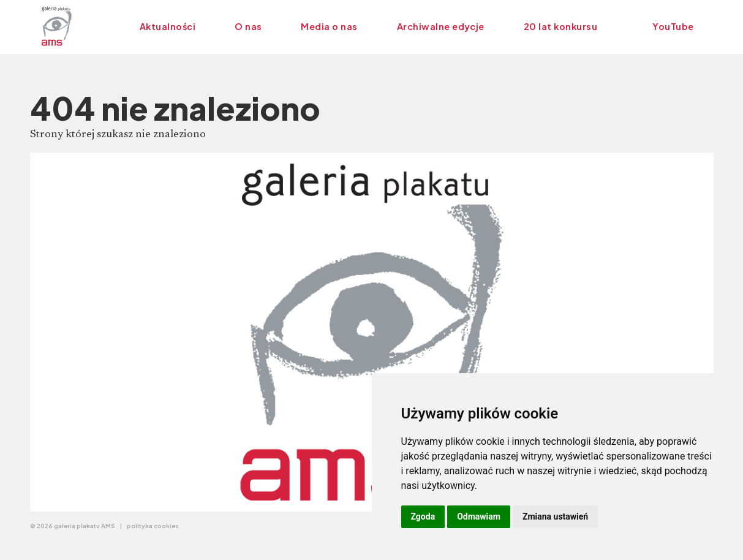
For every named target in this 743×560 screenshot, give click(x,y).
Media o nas (329, 26)
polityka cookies (153, 526)
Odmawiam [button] (479, 516)
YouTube (673, 26)
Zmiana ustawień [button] (555, 516)
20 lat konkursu (560, 26)
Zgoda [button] (423, 516)
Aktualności (168, 26)
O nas (248, 26)
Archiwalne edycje (441, 26)
